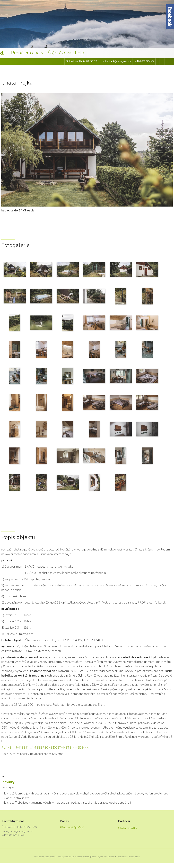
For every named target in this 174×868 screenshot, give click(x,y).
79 (95, 61)
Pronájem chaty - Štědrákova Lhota (48, 53)
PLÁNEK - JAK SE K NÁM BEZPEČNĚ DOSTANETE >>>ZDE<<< (45, 748)
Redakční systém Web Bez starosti (104, 857)
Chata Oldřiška (128, 828)
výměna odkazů (134, 857)
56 (92, 61)
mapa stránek (122, 857)
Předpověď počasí (72, 827)
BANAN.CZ (59, 857)
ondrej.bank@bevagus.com (116, 61)
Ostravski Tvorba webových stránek (77, 857)
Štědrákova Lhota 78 (78, 61)
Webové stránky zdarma (43, 857)
